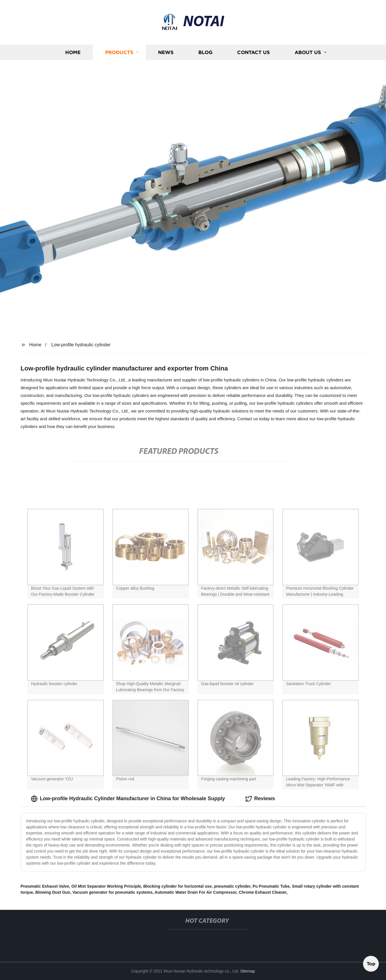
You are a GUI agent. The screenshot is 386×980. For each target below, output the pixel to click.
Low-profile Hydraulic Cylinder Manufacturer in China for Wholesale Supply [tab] (128, 799)
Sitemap (248, 971)
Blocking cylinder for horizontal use (177, 886)
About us (308, 54)
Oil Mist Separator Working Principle (106, 886)
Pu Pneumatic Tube (271, 886)
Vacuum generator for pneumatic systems (113, 892)
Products (119, 54)
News (166, 54)
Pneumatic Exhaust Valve (45, 886)
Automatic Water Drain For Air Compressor (196, 892)
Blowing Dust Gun (53, 892)
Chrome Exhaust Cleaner (263, 892)
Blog (205, 54)
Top (371, 962)
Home (73, 54)
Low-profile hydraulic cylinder (81, 345)
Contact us (254, 54)
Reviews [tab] (260, 799)
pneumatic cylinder (232, 886)
